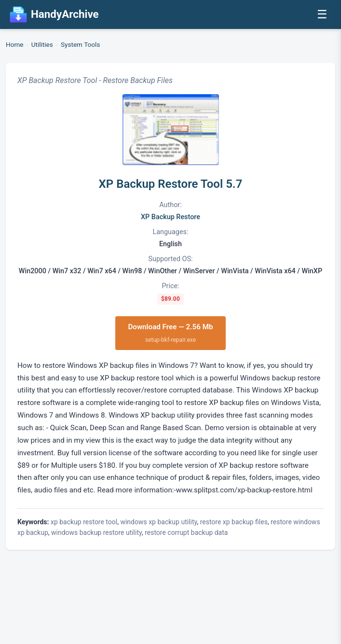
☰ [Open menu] (322, 14)
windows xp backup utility (158, 522)
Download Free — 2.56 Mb (170, 333)
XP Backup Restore (170, 217)
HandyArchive (54, 14)
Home (15, 44)
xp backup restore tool (84, 522)
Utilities (42, 44)
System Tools (80, 44)
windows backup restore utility (96, 532)
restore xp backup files (234, 522)
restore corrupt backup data (186, 532)
